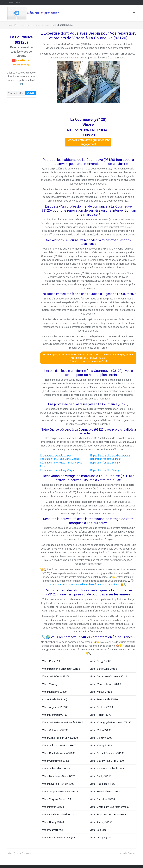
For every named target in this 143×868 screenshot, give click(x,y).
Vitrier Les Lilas (98, 830)
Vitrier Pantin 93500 (53, 807)
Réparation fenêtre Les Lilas (56, 455)
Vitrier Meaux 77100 (101, 692)
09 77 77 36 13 (14, 3)
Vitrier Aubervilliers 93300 (56, 768)
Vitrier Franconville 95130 (104, 699)
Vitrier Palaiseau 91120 (102, 784)
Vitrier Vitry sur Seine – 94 (57, 799)
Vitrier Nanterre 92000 (54, 692)
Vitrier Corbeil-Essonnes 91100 (107, 753)
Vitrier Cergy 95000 (100, 661)
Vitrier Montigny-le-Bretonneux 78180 (111, 722)
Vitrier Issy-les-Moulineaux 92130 (61, 791)
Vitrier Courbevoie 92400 (56, 761)
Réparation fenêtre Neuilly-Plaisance (111, 455)
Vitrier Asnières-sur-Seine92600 (60, 738)
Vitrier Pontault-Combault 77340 (108, 768)
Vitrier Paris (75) (51, 661)
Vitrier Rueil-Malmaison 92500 (59, 753)
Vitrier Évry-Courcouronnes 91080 (109, 815)
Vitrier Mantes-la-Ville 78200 (105, 684)
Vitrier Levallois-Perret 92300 (58, 784)
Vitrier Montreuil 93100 (55, 715)
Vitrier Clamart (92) (53, 830)
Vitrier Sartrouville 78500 (103, 669)
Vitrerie (9, 25)
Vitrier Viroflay (50, 684)
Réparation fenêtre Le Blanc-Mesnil (59, 459)
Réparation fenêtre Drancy (105, 470)
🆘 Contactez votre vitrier (21, 63)
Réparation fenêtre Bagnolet (106, 459)
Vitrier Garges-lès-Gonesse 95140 (109, 676)
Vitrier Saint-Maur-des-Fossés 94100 (63, 722)
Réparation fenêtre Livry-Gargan (58, 470)
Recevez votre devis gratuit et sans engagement (88, 142)
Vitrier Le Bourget (127, 853)
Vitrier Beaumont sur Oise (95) (59, 838)
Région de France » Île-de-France (27, 25)
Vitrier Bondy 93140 (53, 822)
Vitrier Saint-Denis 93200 (56, 676)
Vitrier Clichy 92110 (101, 776)
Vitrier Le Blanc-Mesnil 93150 (58, 815)
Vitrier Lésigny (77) (100, 838)
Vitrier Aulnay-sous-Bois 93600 (59, 745)
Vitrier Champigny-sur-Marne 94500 (110, 807)
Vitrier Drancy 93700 (101, 738)
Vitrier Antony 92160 (101, 822)
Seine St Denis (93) (49, 25)
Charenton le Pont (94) (55, 699)
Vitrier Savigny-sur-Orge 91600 (107, 761)
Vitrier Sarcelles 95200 (102, 799)
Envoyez (30, 93)
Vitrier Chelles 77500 (101, 707)
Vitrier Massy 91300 (101, 745)
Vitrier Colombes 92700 (55, 730)
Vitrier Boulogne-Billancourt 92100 (61, 669)
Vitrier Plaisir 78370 (100, 715)
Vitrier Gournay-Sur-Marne (20, 853)
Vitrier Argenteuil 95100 (55, 707)
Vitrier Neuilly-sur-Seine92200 (59, 776)
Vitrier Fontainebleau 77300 (105, 791)
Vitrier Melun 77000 (101, 730)
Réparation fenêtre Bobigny (105, 463)
